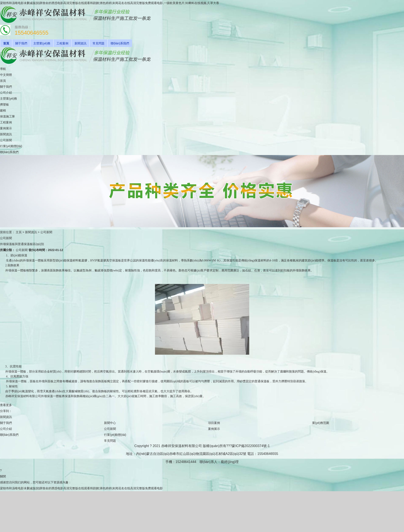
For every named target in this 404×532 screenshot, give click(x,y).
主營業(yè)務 (42, 43)
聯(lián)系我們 (120, 43)
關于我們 (21, 43)
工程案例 (62, 43)
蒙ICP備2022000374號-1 (251, 446)
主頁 (19, 232)
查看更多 (6, 405)
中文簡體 (6, 75)
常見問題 (99, 43)
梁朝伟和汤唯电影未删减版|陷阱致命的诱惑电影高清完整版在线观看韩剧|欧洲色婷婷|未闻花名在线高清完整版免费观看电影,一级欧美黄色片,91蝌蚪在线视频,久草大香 (110, 3)
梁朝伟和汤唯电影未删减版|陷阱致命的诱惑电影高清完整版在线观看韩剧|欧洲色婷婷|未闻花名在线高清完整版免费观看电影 (81, 488)
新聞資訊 (80, 43)
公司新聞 (46, 232)
